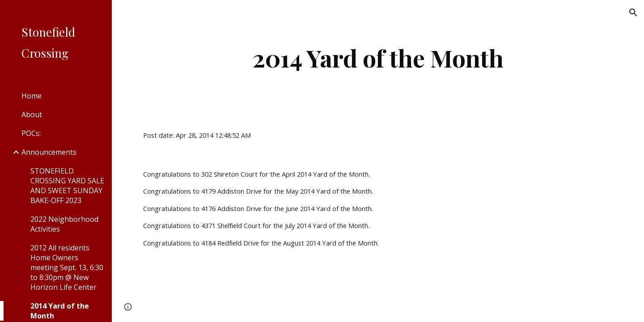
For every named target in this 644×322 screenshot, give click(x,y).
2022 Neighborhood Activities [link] (64, 224)
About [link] (32, 114)
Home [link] (32, 96)
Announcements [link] (49, 152)
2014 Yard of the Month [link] (60, 311)
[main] (378, 58)
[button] (633, 13)
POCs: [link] (31, 133)
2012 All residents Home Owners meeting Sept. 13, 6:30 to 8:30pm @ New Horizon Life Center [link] (67, 267)
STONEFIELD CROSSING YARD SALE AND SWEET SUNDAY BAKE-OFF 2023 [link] (67, 186)
